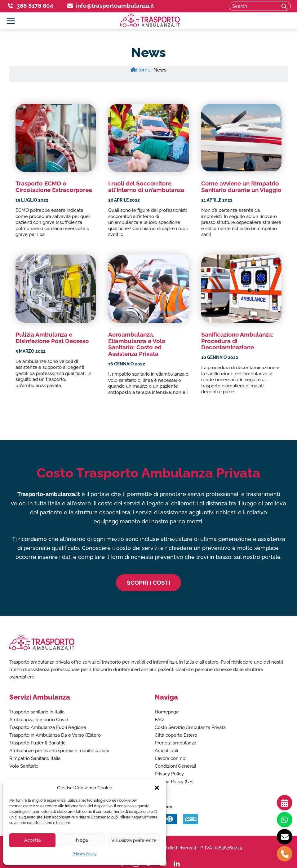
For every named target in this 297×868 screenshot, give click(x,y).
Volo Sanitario (24, 766)
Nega (82, 840)
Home (140, 70)
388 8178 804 (35, 6)
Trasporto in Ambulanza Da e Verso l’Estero (55, 735)
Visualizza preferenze (134, 840)
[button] (157, 788)
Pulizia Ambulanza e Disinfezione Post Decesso (52, 337)
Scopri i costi (148, 582)
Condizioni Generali (175, 766)
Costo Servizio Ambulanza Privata (190, 727)
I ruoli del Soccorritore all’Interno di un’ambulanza (146, 187)
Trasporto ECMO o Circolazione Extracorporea (54, 187)
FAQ (159, 720)
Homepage (167, 712)
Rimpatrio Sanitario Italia (35, 758)
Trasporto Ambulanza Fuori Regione (48, 727)
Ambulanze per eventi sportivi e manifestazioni (59, 751)
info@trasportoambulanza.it (115, 6)
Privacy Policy (85, 854)
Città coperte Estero (176, 735)
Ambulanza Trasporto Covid (39, 720)
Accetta (32, 840)
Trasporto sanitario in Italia (37, 712)
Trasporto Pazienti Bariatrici (38, 743)
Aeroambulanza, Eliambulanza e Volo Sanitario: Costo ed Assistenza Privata (137, 344)
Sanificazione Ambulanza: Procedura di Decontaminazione (237, 341)
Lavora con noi (171, 758)
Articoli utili (166, 751)
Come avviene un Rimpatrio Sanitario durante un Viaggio (241, 187)
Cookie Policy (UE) (174, 782)
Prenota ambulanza (175, 743)
